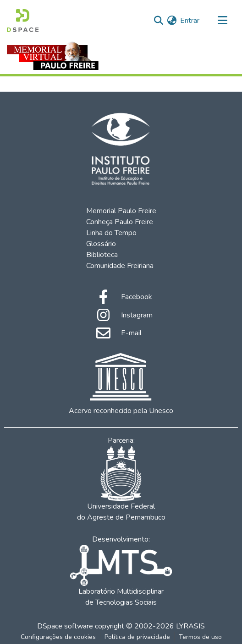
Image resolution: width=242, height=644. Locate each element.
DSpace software (65, 626)
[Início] (23, 21)
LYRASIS (190, 626)
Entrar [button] (190, 21)
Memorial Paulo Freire (121, 211)
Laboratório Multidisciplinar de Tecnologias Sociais (121, 576)
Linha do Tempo (111, 233)
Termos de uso (200, 637)
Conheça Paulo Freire (120, 222)
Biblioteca (102, 255)
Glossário (101, 244)
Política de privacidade (137, 637)
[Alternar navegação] (222, 21)
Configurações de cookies (58, 637)
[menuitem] (172, 21)
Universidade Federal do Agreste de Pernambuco (121, 484)
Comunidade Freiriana (120, 266)
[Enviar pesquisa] (158, 21)
